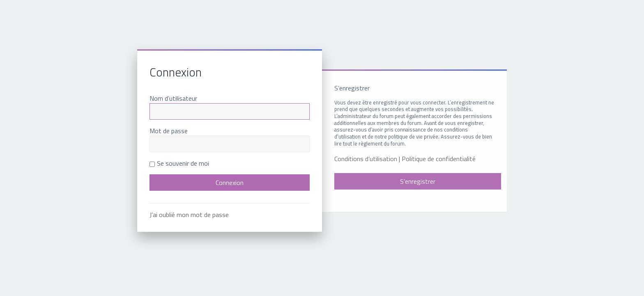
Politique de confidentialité (439, 159)
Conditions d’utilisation (366, 159)
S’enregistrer (418, 181)
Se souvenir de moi (179, 163)
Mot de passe (169, 131)
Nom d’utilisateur (173, 98)
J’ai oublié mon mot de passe (189, 215)
